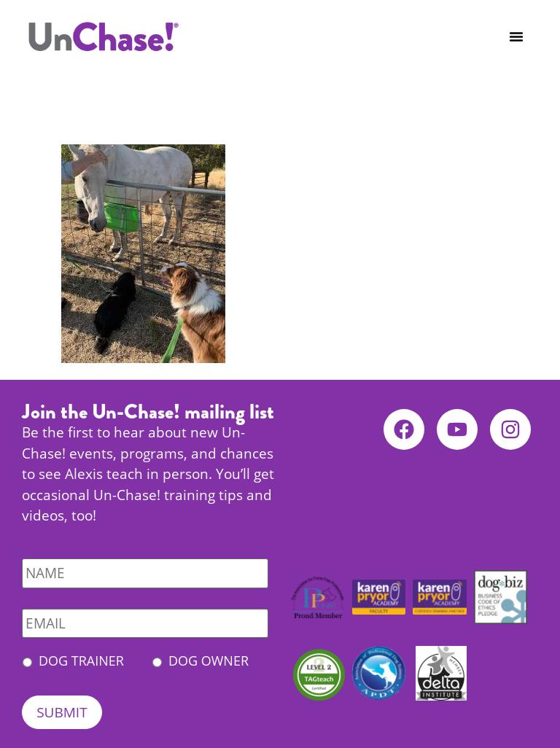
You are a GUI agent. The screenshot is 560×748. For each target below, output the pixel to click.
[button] (516, 36)
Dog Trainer (81, 661)
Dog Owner (209, 661)
